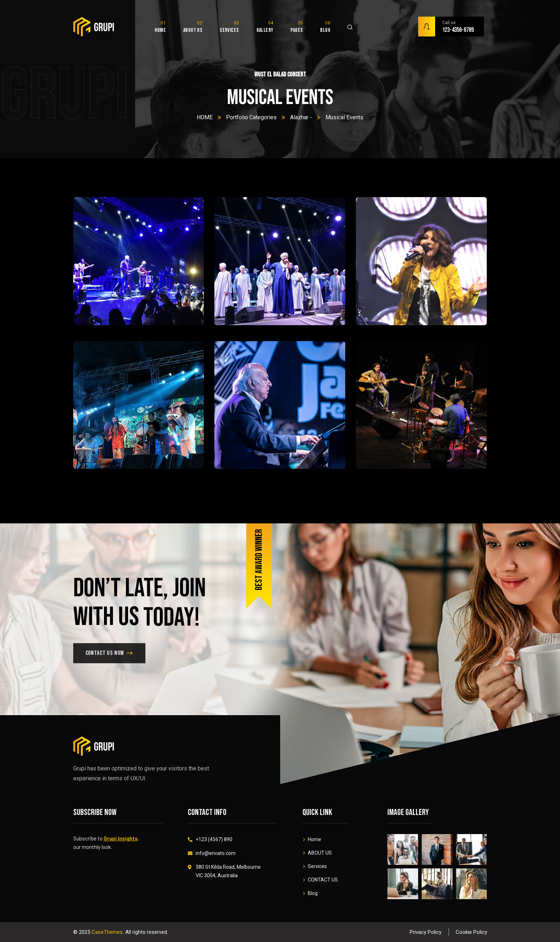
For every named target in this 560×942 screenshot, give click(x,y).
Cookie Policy (471, 932)
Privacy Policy (426, 932)
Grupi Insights (121, 838)
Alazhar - (301, 117)
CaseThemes (107, 932)
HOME (205, 117)
